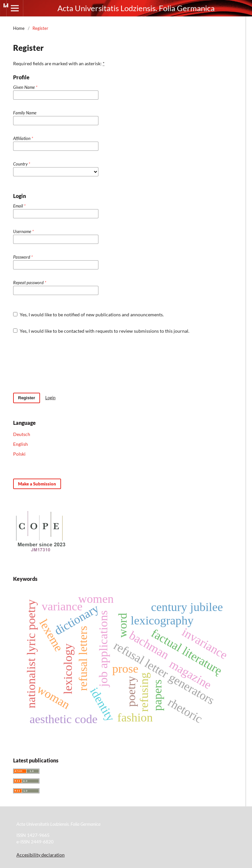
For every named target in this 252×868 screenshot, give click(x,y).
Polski (19, 454)
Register (27, 398)
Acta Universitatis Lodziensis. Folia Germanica (136, 8)
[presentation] (63, 364)
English (21, 444)
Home (19, 28)
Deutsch (22, 434)
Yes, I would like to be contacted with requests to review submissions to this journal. (101, 331)
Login (50, 398)
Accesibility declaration (41, 855)
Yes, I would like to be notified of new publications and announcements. (88, 315)
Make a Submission (37, 484)
